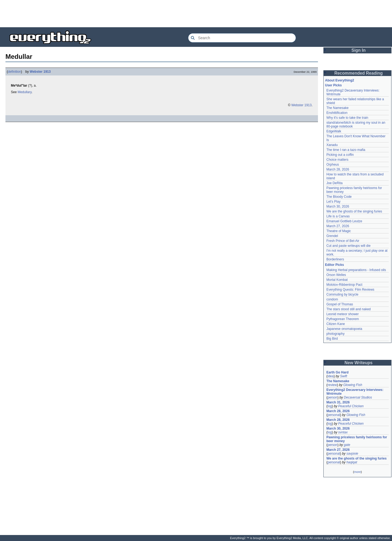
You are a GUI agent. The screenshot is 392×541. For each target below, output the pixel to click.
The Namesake (337, 108)
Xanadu (332, 145)
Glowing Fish (353, 385)
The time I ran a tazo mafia (346, 150)
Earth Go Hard (337, 372)
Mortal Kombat (337, 280)
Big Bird (332, 339)
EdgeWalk (334, 131)
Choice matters (337, 160)
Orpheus (333, 165)
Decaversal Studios (358, 397)
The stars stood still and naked (349, 309)
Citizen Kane (336, 324)
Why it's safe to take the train (347, 118)
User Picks (333, 85)
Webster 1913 (40, 72)
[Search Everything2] (242, 38)
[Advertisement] (196, 14)
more (357, 472)
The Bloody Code (339, 197)
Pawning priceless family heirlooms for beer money (357, 439)
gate (347, 445)
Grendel (332, 236)
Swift (344, 376)
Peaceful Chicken (351, 406)
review (332, 385)
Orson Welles (336, 275)
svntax (343, 432)
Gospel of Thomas (340, 304)
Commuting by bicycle (342, 294)
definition (14, 72)
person (333, 397)
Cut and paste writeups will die (348, 246)
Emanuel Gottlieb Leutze (344, 221)
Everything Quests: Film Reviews (350, 290)
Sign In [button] (359, 50)
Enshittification (337, 113)
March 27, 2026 (338, 226)
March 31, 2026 (338, 402)
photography (336, 334)
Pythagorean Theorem (343, 319)
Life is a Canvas (338, 216)
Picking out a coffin (340, 155)
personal (334, 415)
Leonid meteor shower (343, 314)
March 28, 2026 (338, 169)
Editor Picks (334, 265)
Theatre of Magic (339, 231)
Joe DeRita (334, 183)
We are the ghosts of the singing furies (354, 211)
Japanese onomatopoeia (344, 329)
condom (332, 299)
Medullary (25, 92)
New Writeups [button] (359, 363)
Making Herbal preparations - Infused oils (356, 270)
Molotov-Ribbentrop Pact (344, 285)
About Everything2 (340, 80)
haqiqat (352, 462)
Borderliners (335, 259)
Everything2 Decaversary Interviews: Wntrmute (355, 392)
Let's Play (333, 202)
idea (331, 376)
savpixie (352, 454)
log (330, 406)
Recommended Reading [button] (359, 73)
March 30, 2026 (338, 206)
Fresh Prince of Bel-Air (343, 241)
